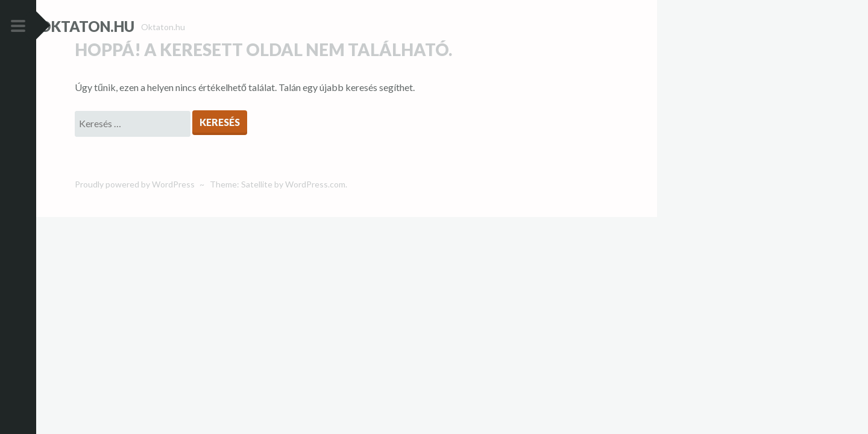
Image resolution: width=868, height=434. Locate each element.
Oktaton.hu (122, 26)
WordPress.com (315, 205)
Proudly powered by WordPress (135, 205)
